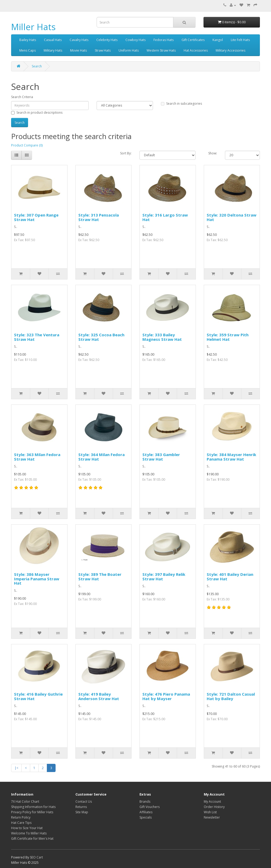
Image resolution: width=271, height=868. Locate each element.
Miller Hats (33, 27)
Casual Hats (53, 40)
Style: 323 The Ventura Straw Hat (37, 337)
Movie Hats (78, 50)
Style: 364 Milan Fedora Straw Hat (101, 457)
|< (16, 768)
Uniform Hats (129, 50)
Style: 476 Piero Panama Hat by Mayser (166, 696)
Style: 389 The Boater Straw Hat (100, 577)
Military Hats (53, 50)
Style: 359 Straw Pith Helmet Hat (228, 337)
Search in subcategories (181, 104)
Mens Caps (28, 50)
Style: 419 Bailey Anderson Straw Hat (99, 696)
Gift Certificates (193, 40)
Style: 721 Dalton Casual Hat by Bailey (231, 696)
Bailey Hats (28, 40)
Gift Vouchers (150, 807)
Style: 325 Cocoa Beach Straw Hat (101, 337)
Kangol (218, 40)
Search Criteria (22, 97)
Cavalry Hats (79, 40)
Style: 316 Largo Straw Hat (165, 217)
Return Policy (21, 817)
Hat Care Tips (21, 823)
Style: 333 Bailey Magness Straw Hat (162, 337)
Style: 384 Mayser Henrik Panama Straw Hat (231, 457)
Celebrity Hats (107, 40)
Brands (145, 802)
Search (37, 66)
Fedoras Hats (164, 40)
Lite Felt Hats (240, 40)
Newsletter (212, 817)
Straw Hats (103, 50)
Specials (146, 817)
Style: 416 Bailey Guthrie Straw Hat (38, 696)
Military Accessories (231, 50)
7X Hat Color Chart (25, 802)
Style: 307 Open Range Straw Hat (36, 217)
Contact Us (84, 802)
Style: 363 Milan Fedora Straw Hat (37, 457)
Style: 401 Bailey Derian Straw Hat (230, 577)
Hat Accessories (196, 50)
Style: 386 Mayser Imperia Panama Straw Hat (37, 579)
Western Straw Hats (161, 50)
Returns (81, 807)
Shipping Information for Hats (33, 807)
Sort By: (126, 153)
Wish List (210, 812)
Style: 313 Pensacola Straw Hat (99, 217)
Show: (213, 153)
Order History (214, 807)
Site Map (82, 812)
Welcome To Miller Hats (29, 833)
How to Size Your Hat (27, 828)
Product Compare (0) (27, 145)
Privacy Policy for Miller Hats (32, 812)
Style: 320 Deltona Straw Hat (232, 217)
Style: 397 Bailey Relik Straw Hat (164, 577)
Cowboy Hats (135, 40)
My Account (212, 802)
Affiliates (146, 812)
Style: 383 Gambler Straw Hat (161, 457)
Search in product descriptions (37, 112)
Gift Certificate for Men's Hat (32, 839)
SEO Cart (36, 857)
